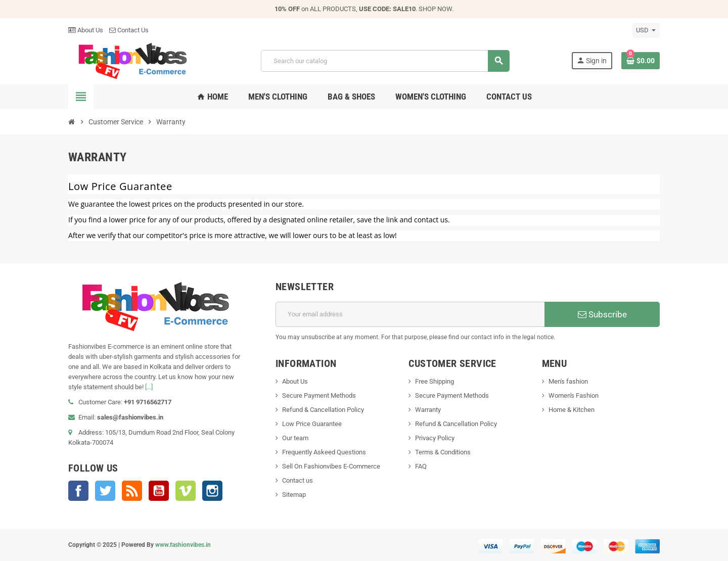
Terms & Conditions (443, 452)
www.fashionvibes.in (183, 545)
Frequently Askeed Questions (324, 452)
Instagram (212, 491)
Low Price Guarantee (312, 424)
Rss (132, 491)
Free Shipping (435, 381)
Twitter (105, 491)
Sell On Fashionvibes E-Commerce (331, 466)
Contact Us (129, 30)
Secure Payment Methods (319, 395)
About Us (86, 30)
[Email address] (410, 314)
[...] (149, 387)
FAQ (421, 466)
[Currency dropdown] (646, 30)
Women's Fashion (574, 395)
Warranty (428, 410)
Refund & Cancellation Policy (323, 410)
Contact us (298, 480)
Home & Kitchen (572, 410)
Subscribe (602, 314)
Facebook (78, 491)
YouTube (159, 491)
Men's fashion (568, 381)
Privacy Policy (435, 438)
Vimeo (186, 491)
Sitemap (294, 495)
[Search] (385, 61)
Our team (295, 438)
